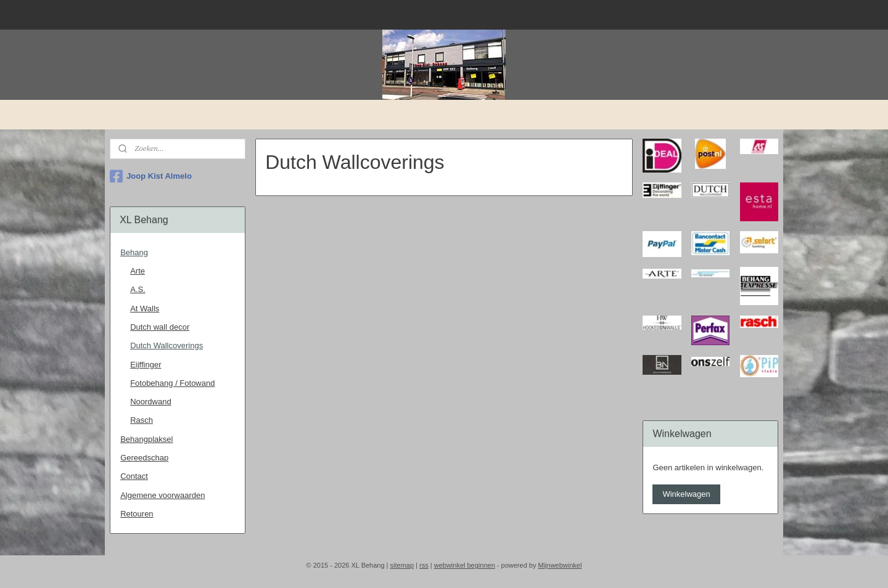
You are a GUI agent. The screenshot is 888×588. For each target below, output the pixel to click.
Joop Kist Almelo (151, 176)
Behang (134, 252)
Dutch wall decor (160, 327)
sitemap (402, 565)
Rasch (142, 420)
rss (424, 565)
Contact (134, 476)
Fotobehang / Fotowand (172, 383)
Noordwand (151, 402)
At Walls (145, 308)
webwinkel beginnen (465, 565)
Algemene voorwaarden (162, 495)
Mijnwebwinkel (560, 565)
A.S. (138, 289)
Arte (138, 271)
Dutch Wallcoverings (166, 345)
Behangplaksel (146, 439)
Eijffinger (146, 365)
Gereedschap (144, 458)
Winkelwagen (686, 494)
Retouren (137, 514)
